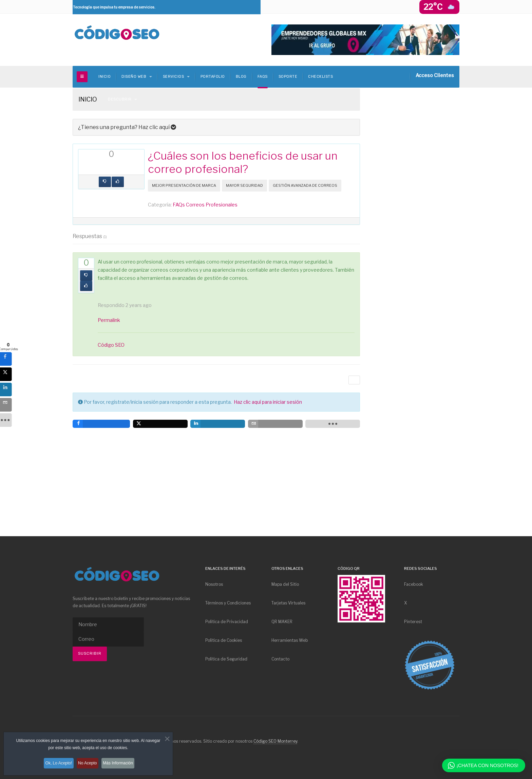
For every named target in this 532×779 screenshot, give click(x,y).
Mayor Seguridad (244, 185)
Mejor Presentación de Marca (184, 185)
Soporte (288, 77)
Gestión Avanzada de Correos (305, 185)
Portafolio (213, 77)
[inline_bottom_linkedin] (218, 424)
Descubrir (122, 99)
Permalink (109, 320)
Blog (241, 77)
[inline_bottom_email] (275, 424)
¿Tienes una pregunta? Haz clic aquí (127, 127)
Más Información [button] (123, 765)
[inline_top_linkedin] (112, 167)
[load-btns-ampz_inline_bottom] (333, 424)
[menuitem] (233, 584)
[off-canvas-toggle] (82, 77)
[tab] (216, 127)
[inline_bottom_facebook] (101, 424)
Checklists (320, 77)
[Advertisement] (415, 198)
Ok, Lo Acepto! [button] (55, 765)
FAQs (263, 77)
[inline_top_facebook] (87, 167)
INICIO (104, 77)
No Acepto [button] (88, 765)
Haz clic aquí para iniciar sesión (268, 402)
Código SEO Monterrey (275, 741)
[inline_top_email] (125, 167)
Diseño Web (137, 77)
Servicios (176, 77)
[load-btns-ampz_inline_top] (137, 167)
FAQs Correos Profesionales (205, 205)
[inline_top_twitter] (99, 167)
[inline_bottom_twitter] (160, 424)
